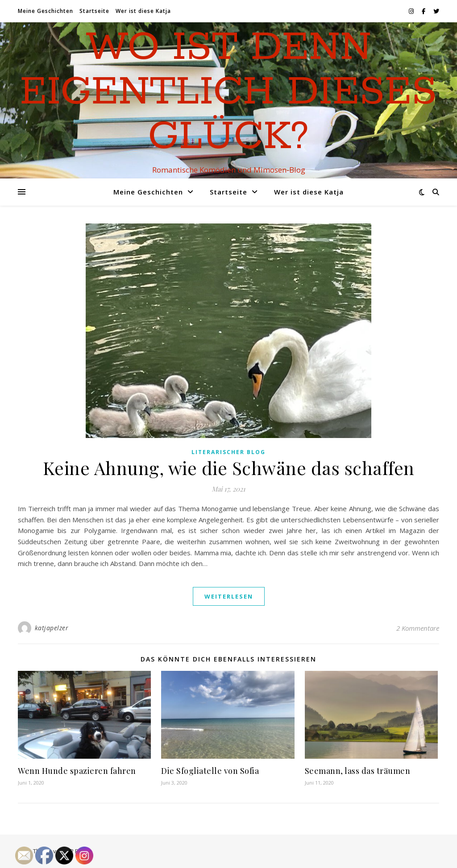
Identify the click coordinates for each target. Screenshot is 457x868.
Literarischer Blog (228, 452)
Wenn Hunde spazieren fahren (77, 771)
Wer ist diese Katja (143, 11)
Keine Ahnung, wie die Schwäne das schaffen (229, 468)
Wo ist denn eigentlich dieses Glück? (228, 92)
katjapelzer (52, 628)
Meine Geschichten (46, 11)
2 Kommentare (418, 628)
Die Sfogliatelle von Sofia (210, 771)
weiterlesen (229, 596)
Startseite (94, 11)
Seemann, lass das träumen (358, 771)
